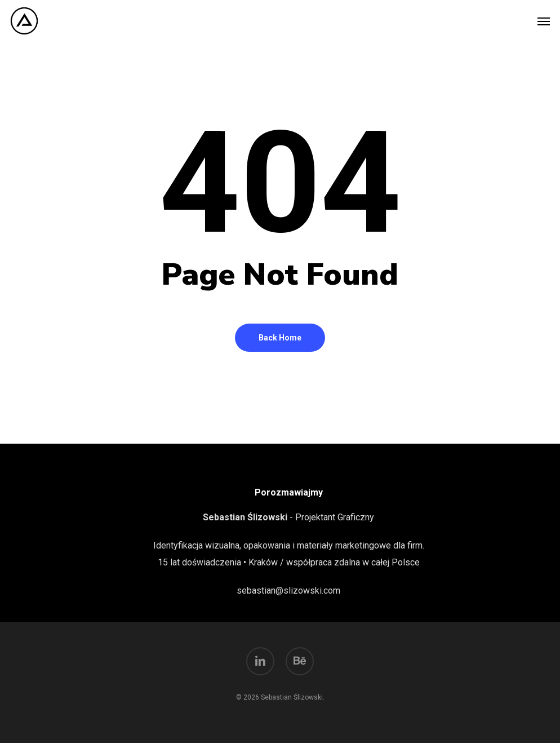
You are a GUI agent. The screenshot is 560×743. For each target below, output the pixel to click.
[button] (544, 21)
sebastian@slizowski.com (288, 591)
